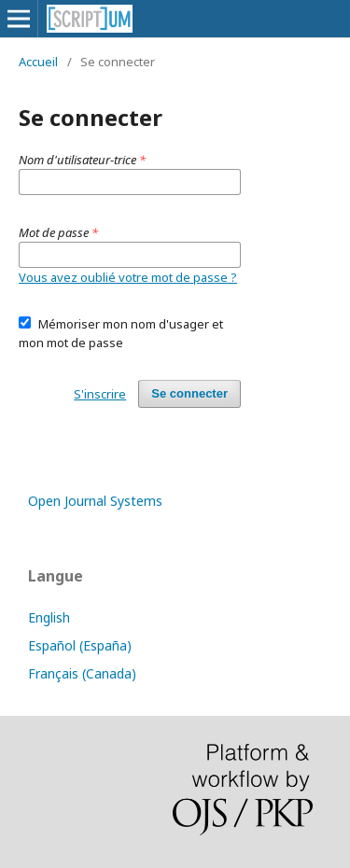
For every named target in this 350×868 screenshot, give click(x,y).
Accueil (38, 62)
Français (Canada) (82, 673)
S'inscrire (100, 394)
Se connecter (189, 393)
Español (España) (80, 645)
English (49, 617)
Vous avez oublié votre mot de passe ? (128, 277)
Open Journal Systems (95, 501)
